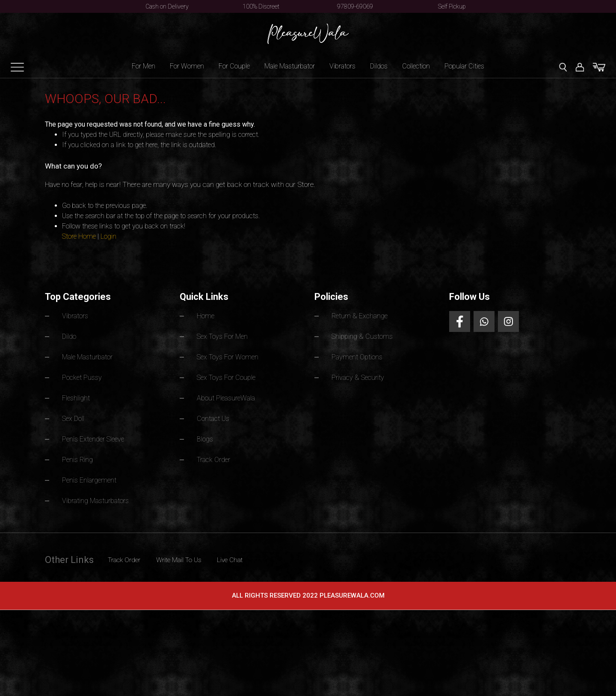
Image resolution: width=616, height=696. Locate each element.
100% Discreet (261, 6)
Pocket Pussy (84, 376)
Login (108, 236)
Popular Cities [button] (464, 66)
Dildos (379, 66)
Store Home (79, 236)
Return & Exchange (363, 316)
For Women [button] (187, 66)
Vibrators (342, 66)
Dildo (70, 336)
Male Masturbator (92, 356)
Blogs (206, 437)
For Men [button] (144, 66)
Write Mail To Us (199, 556)
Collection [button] (416, 66)
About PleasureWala (230, 396)
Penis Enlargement (92, 477)
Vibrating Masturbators (100, 497)
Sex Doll (75, 416)
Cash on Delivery (167, 6)
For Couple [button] (234, 66)
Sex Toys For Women (232, 356)
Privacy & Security (361, 376)
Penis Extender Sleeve (96, 437)
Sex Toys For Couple (231, 376)
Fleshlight (77, 396)
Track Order (216, 457)
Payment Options (360, 356)
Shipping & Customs (365, 336)
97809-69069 (355, 6)
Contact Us (216, 416)
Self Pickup (452, 6)
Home (207, 316)
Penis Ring (79, 457)
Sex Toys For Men (226, 336)
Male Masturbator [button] (290, 66)
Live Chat (262, 556)
